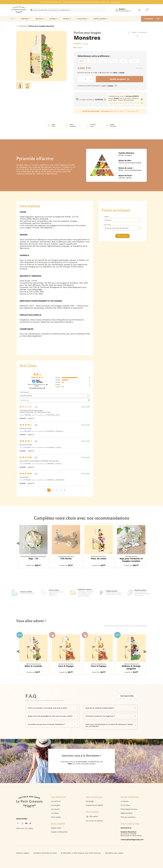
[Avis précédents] (45, 490)
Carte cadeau (56, 817)
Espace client (56, 828)
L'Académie (149, 19)
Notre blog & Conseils (129, 809)
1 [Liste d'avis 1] (49, 490)
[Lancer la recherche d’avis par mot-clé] (89, 400)
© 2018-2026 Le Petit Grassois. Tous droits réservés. (81, 853)
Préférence (103, 56)
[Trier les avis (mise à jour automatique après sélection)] (55, 396)
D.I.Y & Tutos (125, 805)
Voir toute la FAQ (128, 696)
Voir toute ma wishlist (94, 821)
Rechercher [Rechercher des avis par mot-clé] (54, 400)
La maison (55, 813)
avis (85, 44)
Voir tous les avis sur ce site (37, 388)
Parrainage (90, 801)
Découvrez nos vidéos (25, 828)
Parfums (23, 26)
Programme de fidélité (94, 805)
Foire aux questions (128, 817)
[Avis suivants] (64, 490)
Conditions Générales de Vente (45, 853)
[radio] (82, 61)
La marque (125, 801)
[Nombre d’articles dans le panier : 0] (139, 10)
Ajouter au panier (118, 79)
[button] (18, 543)
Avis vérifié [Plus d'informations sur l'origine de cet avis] (86, 407)
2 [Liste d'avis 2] (53, 490)
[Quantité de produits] (85, 79)
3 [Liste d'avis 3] (57, 490)
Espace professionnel (59, 832)
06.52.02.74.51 (126, 828)
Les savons (55, 809)
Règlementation (127, 813)
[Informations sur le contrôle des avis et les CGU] (47, 385)
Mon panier (92, 816)
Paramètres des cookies (114, 853)
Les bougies (56, 805)
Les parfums (56, 801)
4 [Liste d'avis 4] (61, 490)
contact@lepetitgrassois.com (132, 840)
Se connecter (124, 11)
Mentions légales (23, 853)
